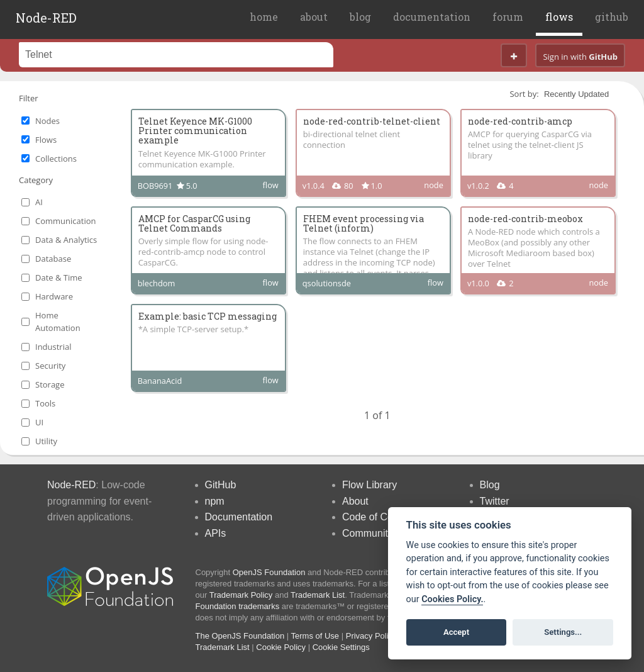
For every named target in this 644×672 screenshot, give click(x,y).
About (355, 501)
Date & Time (59, 277)
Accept (456, 632)
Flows (46, 140)
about (314, 17)
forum (508, 17)
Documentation (239, 517)
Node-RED (46, 18)
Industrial (53, 347)
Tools (45, 403)
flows (559, 17)
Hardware (54, 296)
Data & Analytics (66, 240)
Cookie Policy (281, 647)
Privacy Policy (371, 636)
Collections (56, 159)
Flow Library (369, 485)
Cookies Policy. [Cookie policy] (452, 599)
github (612, 17)
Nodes (47, 121)
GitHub (221, 485)
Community (368, 533)
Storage (50, 384)
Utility (46, 441)
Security (50, 366)
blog (360, 17)
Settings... (563, 632)
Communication (65, 221)
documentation (432, 17)
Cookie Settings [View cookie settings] (341, 647)
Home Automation (58, 322)
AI (39, 202)
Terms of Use (315, 636)
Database (53, 259)
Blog (490, 485)
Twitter (495, 501)
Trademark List (318, 595)
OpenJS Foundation (269, 572)
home (264, 17)
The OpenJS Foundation (240, 636)
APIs (216, 533)
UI (39, 422)
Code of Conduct (380, 517)
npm (215, 501)
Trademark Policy (241, 595)
